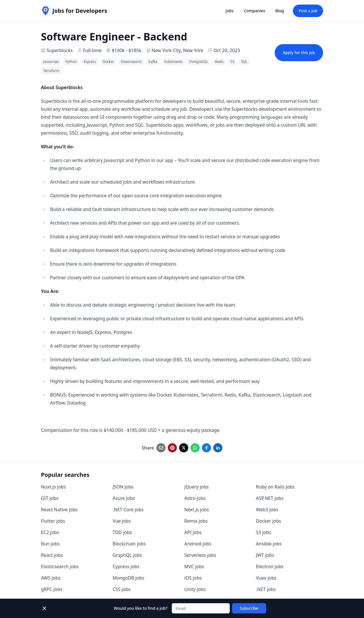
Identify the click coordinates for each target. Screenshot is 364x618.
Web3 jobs (267, 510)
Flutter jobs (53, 521)
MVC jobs (194, 566)
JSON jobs (123, 487)
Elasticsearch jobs (60, 566)
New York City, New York (177, 50)
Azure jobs (124, 498)
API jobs (193, 532)
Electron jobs (270, 566)
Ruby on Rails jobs (275, 487)
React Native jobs (59, 510)
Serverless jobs (200, 555)
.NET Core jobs (128, 510)
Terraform (51, 71)
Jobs (229, 11)
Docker (108, 62)
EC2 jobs (50, 532)
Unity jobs (195, 589)
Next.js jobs (197, 510)
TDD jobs (122, 532)
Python (71, 62)
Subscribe (249, 608)
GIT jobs (50, 498)
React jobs (52, 555)
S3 (232, 62)
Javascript (51, 62)
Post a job (308, 11)
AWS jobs (51, 578)
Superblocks (60, 50)
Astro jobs (195, 498)
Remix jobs (196, 521)
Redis (219, 62)
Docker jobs (269, 521)
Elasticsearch (131, 62)
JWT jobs (265, 555)
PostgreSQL (199, 62)
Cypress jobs (126, 566)
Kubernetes (173, 62)
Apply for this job (299, 53)
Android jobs (198, 544)
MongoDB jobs (128, 578)
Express (90, 62)
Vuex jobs (266, 578)
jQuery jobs (197, 487)
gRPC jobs (52, 589)
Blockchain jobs (129, 544)
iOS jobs (193, 578)
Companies (254, 11)
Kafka (153, 62)
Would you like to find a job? (140, 608)
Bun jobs (50, 544)
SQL (244, 62)
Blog (280, 11)
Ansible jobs (269, 544)
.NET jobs (266, 589)
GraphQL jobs (127, 555)
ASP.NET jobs (270, 498)
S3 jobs (263, 532)
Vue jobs (122, 521)
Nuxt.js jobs (53, 487)
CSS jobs (122, 589)
